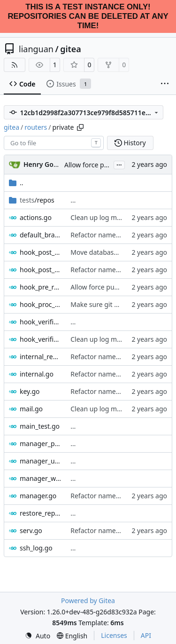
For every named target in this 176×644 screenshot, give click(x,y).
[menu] (38, 636)
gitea (71, 49)
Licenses (114, 635)
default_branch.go (40, 235)
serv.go (31, 530)
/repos (37, 200)
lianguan (36, 49)
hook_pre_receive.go (40, 287)
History (130, 143)
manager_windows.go (40, 478)
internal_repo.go (40, 357)
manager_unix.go (40, 461)
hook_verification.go (40, 339)
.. (16, 183)
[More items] (165, 84)
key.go (30, 391)
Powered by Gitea (88, 601)
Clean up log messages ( (108, 217)
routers (36, 127)
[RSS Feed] (15, 65)
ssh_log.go (36, 548)
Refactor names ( (96, 235)
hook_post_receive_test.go (40, 252)
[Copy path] (80, 127)
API (146, 635)
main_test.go (40, 426)
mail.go (31, 409)
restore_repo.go (40, 513)
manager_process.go (40, 444)
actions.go (36, 217)
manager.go (38, 496)
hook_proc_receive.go (40, 304)
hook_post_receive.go (40, 270)
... (119, 164)
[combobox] (54, 143)
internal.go (37, 374)
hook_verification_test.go (40, 322)
